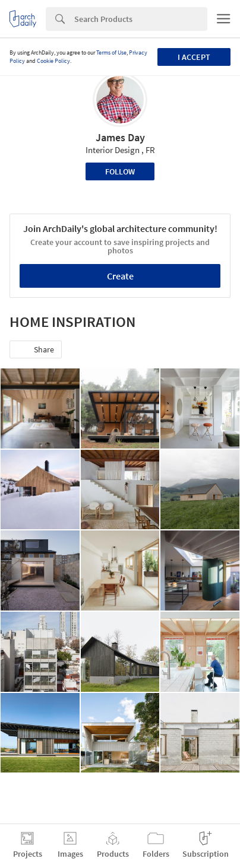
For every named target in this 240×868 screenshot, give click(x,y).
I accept (194, 57)
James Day (120, 137)
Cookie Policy (53, 61)
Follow (120, 171)
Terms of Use (111, 53)
